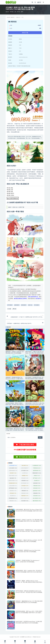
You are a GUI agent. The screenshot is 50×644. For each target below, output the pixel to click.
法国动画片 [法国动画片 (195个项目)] (13, 491)
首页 (14, 17)
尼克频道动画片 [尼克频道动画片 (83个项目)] (13, 483)
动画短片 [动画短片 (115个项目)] (37, 476)
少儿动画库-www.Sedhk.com (26, 637)
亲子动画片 (10, 305)
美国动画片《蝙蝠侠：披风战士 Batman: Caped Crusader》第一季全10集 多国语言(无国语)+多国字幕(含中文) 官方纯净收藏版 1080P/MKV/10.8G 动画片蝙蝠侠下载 (29, 583)
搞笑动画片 (17, 305)
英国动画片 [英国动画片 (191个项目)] (25, 496)
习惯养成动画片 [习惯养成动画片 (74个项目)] (13, 471)
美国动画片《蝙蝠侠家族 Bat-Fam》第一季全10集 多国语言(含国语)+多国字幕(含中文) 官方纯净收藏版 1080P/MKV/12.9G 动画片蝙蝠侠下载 (29, 602)
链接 (14, 309)
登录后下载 (25, 33)
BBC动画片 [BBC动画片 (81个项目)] (25, 465)
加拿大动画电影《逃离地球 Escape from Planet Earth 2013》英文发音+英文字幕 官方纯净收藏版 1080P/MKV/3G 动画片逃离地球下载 (28, 552)
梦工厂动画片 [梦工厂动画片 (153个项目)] (25, 488)
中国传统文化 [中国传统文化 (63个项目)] (37, 468)
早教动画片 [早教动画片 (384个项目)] (37, 486)
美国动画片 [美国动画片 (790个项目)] (37, 493)
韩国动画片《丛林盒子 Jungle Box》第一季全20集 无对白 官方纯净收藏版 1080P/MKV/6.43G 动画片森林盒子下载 (15, 353)
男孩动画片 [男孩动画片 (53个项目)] (25, 491)
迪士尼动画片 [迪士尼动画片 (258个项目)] (37, 498)
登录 (39, 2)
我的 (35, 642)
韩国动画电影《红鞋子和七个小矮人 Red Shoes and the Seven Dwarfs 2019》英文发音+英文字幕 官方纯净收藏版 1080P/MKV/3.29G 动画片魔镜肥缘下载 (35, 405)
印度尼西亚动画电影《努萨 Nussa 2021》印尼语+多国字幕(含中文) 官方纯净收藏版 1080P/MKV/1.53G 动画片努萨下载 (29, 613)
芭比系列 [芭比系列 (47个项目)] (13, 496)
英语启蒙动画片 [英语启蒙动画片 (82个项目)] (13, 498)
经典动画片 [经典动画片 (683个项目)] (25, 493)
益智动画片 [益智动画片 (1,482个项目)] (37, 491)
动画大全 (7, 12)
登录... (9, 437)
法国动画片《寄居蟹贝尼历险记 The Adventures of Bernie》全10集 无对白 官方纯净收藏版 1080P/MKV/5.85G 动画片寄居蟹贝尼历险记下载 (15, 379)
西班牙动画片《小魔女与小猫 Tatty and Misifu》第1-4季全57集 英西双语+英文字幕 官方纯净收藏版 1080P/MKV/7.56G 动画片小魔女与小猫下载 (35, 354)
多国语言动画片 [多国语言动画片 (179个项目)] (13, 481)
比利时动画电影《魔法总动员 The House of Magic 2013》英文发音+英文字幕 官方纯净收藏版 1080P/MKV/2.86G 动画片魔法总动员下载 (15, 431)
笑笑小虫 (30, 305)
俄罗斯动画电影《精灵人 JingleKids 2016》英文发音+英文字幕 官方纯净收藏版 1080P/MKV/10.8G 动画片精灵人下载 (29, 572)
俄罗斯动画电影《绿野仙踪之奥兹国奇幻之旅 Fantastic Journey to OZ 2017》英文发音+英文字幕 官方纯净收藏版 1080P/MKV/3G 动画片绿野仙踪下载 (29, 592)
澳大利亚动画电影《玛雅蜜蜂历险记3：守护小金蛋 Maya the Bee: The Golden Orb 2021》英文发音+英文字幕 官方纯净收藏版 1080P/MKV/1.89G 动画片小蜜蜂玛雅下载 (29, 531)
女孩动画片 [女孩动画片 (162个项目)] (25, 481)
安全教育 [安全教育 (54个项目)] (37, 481)
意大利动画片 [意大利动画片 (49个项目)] (25, 483)
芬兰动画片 (37, 305)
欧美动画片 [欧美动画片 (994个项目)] (37, 488)
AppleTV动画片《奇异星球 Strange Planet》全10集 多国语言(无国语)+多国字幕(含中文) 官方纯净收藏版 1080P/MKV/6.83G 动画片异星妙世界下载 (29, 623)
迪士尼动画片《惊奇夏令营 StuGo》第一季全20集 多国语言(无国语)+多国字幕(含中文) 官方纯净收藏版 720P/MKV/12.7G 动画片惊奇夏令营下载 (35, 379)
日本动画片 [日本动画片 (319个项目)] (25, 486)
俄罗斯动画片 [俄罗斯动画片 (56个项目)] (37, 471)
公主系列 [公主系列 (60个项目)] (25, 473)
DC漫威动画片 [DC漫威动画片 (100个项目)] (37, 465)
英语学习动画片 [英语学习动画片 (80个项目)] (25, 498)
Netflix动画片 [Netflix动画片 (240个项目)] (13, 468)
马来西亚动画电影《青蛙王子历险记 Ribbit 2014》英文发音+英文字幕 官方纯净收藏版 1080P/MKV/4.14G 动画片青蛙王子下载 (15, 405)
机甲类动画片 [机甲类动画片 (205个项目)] (13, 488)
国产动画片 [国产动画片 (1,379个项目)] (37, 478)
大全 (15, 642)
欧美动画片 (24, 305)
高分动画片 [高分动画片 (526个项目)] (25, 501)
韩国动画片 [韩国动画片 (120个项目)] (13, 501)
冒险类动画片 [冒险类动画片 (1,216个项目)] (37, 473)
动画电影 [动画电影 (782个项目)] (25, 476)
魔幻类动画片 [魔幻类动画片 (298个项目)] (37, 501)
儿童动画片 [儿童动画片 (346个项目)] (13, 473)
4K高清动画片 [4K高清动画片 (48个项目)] (13, 465)
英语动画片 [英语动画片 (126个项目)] (37, 496)
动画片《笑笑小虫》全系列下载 (16, 207)
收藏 (9, 309)
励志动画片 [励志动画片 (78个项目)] (13, 478)
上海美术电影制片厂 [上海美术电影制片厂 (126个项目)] (25, 468)
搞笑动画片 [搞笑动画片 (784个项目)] (37, 483)
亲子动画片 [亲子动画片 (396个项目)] (25, 471)
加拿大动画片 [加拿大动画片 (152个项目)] (13, 476)
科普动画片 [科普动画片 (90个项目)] (13, 493)
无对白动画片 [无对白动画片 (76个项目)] (13, 486)
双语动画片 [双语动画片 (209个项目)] (25, 478)
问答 (25, 642)
